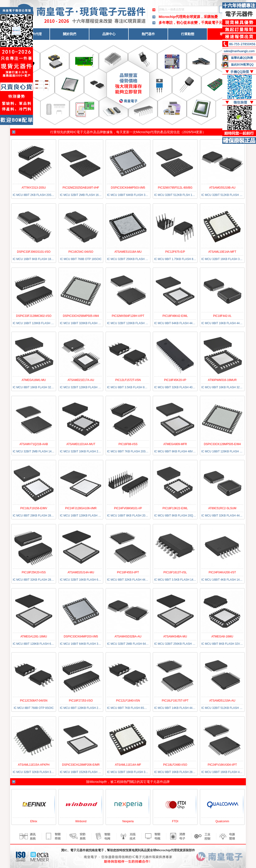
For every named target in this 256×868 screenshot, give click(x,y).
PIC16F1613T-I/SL (175, 572)
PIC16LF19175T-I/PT (175, 701)
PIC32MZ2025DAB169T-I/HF (81, 188)
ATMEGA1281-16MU (34, 637)
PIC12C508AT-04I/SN (34, 701)
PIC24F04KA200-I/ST (222, 572)
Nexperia (128, 821)
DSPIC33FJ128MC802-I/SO (34, 316)
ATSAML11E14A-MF (128, 765)
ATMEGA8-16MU (222, 637)
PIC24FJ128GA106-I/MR (81, 508)
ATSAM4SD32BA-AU (128, 637)
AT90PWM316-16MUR (222, 380)
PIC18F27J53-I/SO (81, 701)
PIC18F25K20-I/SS (34, 572)
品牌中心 (109, 34)
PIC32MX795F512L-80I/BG (175, 188)
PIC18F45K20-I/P (175, 380)
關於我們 (70, 34)
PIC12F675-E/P (175, 252)
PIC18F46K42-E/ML (175, 316)
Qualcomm (222, 821)
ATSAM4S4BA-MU (175, 637)
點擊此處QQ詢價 (242, 58)
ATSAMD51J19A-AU (222, 701)
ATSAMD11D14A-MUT (81, 444)
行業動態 (188, 34)
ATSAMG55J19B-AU (222, 188)
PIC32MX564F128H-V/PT (128, 316)
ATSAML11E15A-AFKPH (34, 765)
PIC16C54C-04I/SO (81, 252)
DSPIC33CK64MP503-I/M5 (128, 188)
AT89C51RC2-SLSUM (222, 508)
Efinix (34, 821)
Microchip (97, 782)
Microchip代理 (146, 132)
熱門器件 (148, 34)
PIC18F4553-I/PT (128, 572)
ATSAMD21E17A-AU (81, 380)
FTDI (175, 821)
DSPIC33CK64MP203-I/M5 (81, 637)
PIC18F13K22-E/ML (175, 508)
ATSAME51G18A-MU (128, 252)
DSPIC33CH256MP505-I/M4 (81, 316)
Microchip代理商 (172, 17)
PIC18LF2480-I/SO (175, 765)
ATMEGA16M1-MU (34, 380)
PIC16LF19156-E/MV (34, 508)
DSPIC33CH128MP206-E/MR (81, 765)
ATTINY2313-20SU (34, 188)
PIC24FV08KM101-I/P (128, 508)
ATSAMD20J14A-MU (81, 572)
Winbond (81, 821)
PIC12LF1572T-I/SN (128, 380)
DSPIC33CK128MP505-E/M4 (222, 444)
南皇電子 (98, 850)
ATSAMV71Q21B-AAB (34, 444)
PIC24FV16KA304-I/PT (222, 765)
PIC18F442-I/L (222, 316)
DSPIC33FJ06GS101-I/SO (34, 252)
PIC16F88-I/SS (128, 444)
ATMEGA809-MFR (175, 444)
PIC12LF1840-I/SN (128, 701)
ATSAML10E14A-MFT (222, 252)
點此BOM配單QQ (242, 65)
